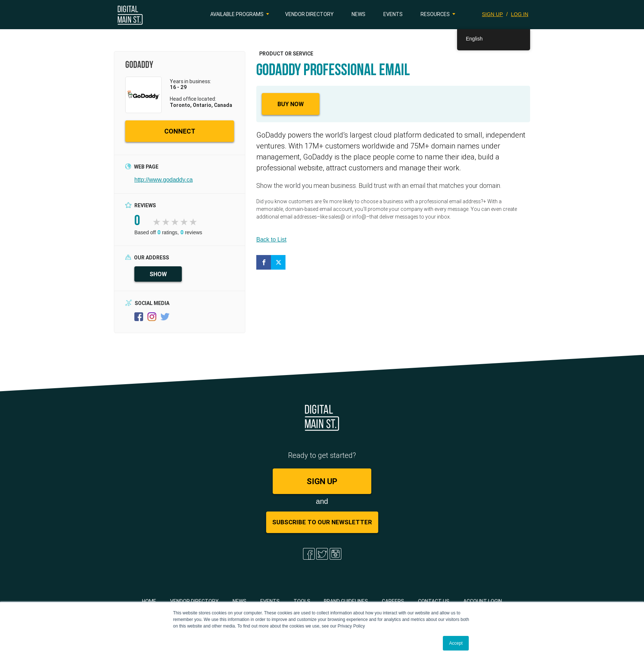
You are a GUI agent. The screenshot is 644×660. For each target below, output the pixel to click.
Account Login (483, 601)
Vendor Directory (309, 14)
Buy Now (291, 104)
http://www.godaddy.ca (164, 180)
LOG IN (520, 14)
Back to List (271, 240)
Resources (435, 14)
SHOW (158, 274)
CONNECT (180, 131)
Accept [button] (456, 643)
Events (393, 14)
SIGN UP (492, 14)
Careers (393, 601)
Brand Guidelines (346, 601)
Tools (302, 601)
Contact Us (434, 601)
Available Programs (237, 14)
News (359, 14)
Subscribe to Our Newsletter (322, 522)
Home (149, 601)
